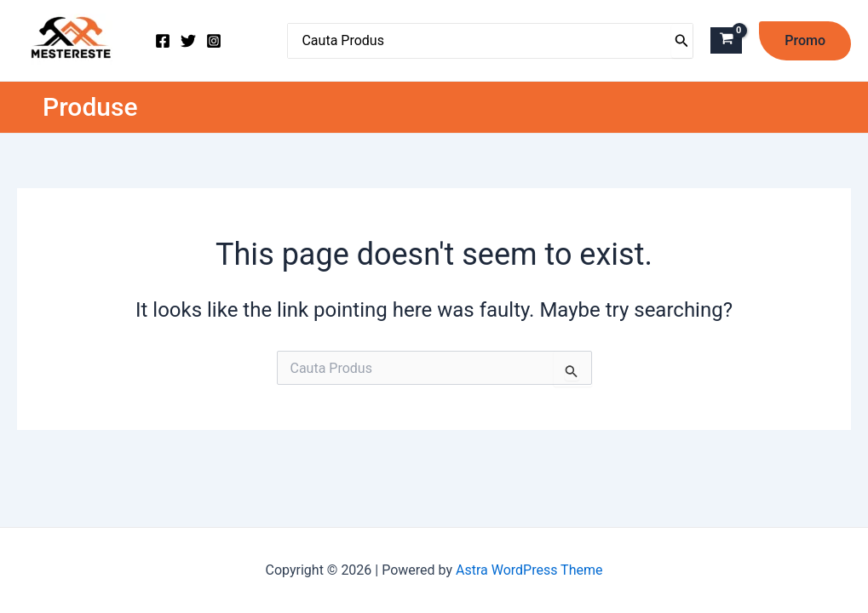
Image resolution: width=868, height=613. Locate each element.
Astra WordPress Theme (529, 570)
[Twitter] (188, 41)
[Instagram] (214, 41)
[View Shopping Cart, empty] (726, 40)
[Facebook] (163, 41)
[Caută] (682, 41)
